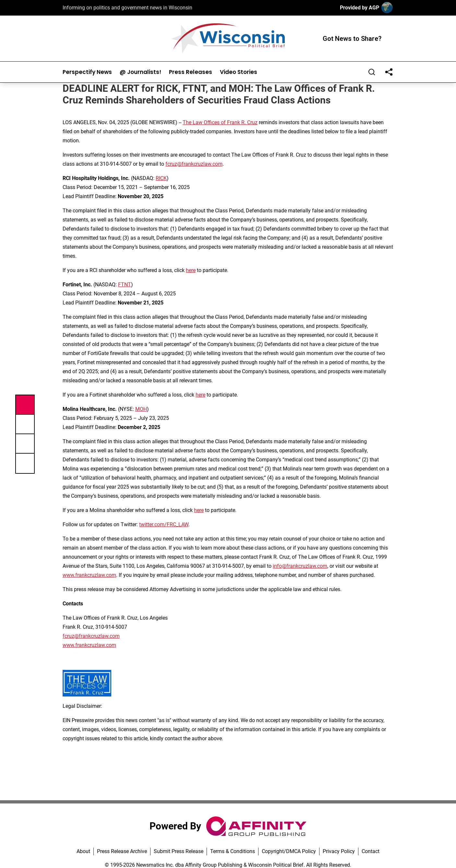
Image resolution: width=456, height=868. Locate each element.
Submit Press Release (179, 851)
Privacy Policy (339, 851)
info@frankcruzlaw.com (300, 566)
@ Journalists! (140, 72)
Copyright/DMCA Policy (289, 851)
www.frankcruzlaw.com (89, 575)
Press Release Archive (122, 851)
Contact (371, 851)
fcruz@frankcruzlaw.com (194, 164)
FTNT (125, 285)
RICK (161, 178)
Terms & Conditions (233, 851)
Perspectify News (87, 72)
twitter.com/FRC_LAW (164, 524)
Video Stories (239, 72)
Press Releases (191, 72)
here (191, 270)
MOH (141, 409)
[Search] (372, 72)
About (83, 851)
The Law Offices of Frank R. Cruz (220, 122)
